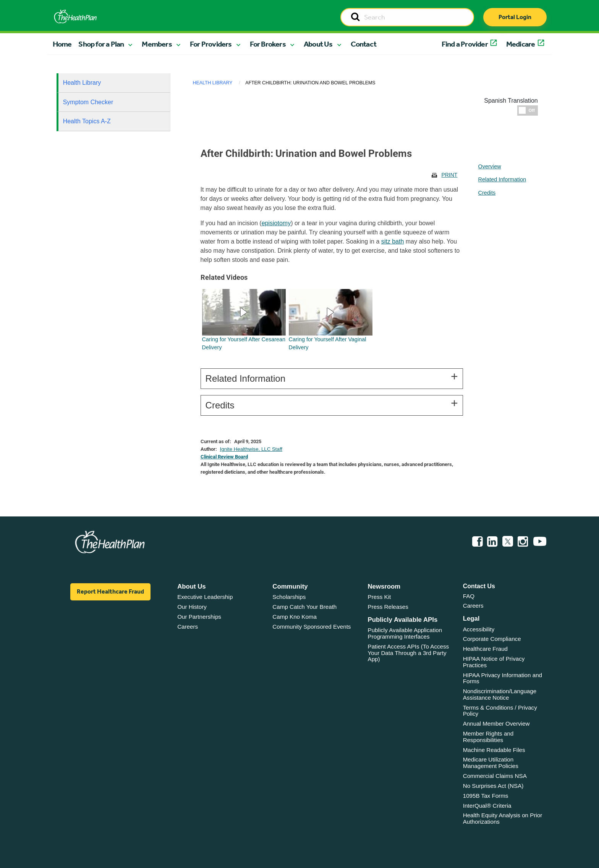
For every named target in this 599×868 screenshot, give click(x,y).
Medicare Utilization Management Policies (491, 763)
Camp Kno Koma (295, 617)
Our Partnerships (199, 617)
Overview (490, 166)
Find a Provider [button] (465, 44)
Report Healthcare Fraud (110, 591)
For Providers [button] (211, 44)
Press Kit (380, 597)
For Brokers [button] (268, 44)
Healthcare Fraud (485, 649)
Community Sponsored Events (312, 627)
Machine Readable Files (494, 750)
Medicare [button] (521, 44)
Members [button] (157, 44)
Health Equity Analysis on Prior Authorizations (503, 818)
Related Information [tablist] (502, 179)
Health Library (82, 83)
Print (449, 175)
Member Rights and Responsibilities (488, 737)
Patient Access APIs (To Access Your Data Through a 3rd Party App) (409, 653)
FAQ (469, 596)
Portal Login (515, 17)
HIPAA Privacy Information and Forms (503, 678)
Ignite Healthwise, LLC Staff (251, 449)
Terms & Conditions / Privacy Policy (500, 711)
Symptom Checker (88, 102)
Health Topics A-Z (87, 121)
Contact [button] (363, 44)
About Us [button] (318, 44)
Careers (188, 627)
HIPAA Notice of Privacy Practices (494, 662)
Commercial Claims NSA (495, 776)
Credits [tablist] (487, 193)
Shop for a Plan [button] (101, 44)
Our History (192, 607)
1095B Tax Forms (486, 796)
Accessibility (479, 629)
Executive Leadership (205, 597)
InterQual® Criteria (487, 806)
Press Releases (388, 607)
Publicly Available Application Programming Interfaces (405, 633)
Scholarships (289, 597)
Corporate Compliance (492, 639)
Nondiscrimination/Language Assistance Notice (500, 694)
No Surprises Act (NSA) (493, 786)
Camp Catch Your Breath (304, 607)
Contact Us (479, 586)
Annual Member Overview (496, 724)
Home (62, 44)
